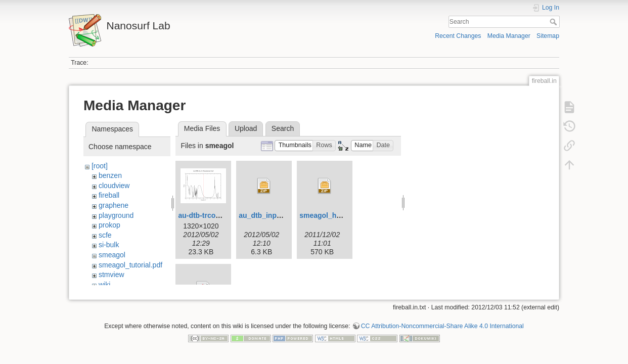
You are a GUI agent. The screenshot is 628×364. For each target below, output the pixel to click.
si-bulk (109, 245)
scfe (105, 235)
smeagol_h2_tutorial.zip (340, 215)
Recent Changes (458, 36)
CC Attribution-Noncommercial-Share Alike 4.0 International (442, 322)
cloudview (114, 186)
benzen (110, 175)
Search (554, 22)
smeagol (112, 255)
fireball (109, 195)
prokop (109, 225)
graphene (114, 205)
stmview (111, 275)
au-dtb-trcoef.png (207, 215)
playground (116, 215)
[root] (100, 166)
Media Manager (509, 36)
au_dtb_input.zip (267, 215)
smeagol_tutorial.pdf (130, 265)
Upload (246, 128)
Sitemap (548, 36)
